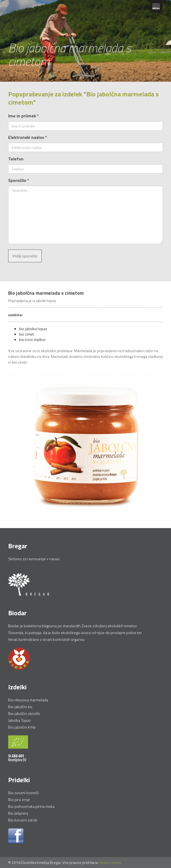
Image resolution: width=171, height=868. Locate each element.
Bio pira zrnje (19, 800)
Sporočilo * (19, 180)
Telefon (16, 159)
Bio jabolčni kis (20, 707)
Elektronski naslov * (28, 137)
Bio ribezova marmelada (28, 700)
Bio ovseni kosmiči (23, 793)
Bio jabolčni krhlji (22, 727)
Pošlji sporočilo (25, 256)
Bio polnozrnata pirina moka (31, 806)
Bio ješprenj (18, 813)
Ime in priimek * (24, 116)
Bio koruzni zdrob (23, 820)
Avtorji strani (110, 862)
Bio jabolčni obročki (24, 713)
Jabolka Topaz (19, 720)
